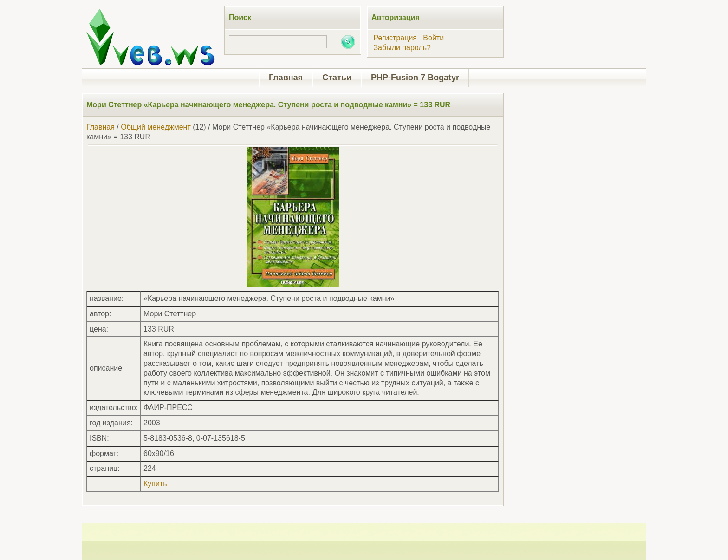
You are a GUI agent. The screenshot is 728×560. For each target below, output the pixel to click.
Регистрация (395, 38)
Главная (286, 78)
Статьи (337, 78)
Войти (433, 38)
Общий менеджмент (156, 127)
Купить (155, 484)
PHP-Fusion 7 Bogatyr (415, 78)
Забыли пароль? (402, 48)
